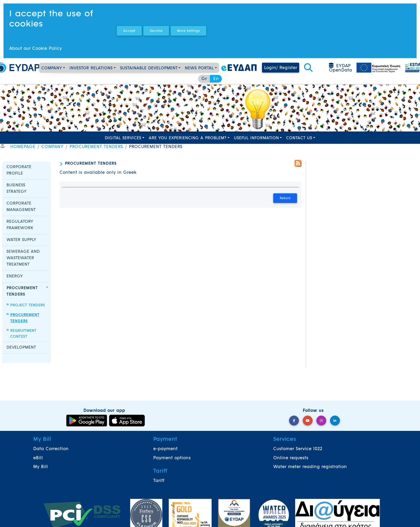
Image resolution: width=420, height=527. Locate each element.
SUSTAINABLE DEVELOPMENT (149, 68)
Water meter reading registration (310, 467)
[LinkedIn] (335, 421)
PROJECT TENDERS (28, 305)
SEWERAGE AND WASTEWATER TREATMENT (23, 258)
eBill (38, 458)
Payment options (172, 458)
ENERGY (15, 276)
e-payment (165, 449)
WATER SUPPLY (21, 240)
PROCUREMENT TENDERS (96, 147)
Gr (204, 79)
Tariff (159, 481)
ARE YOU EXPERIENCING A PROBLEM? (187, 138)
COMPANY (52, 68)
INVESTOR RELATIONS (91, 68)
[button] (308, 68)
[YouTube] (308, 421)
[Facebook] (294, 421)
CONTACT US (299, 138)
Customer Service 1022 (298, 449)
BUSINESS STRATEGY (16, 189)
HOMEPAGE (23, 147)
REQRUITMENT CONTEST (23, 334)
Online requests (291, 458)
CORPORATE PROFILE (19, 170)
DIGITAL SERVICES (123, 138)
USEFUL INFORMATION (256, 138)
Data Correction (51, 449)
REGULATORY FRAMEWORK (20, 225)
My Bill (41, 467)
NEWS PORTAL (199, 68)
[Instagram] (321, 421)
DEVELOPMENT (21, 348)
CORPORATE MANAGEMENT (21, 207)
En (216, 79)
